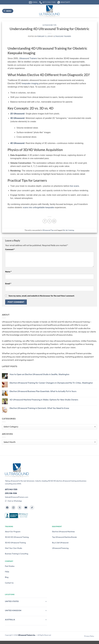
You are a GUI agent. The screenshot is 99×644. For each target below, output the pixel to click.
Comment (10, 249)
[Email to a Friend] (54, 221)
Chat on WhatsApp (13, 501)
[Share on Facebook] (45, 221)
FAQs (7, 572)
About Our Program (13, 532)
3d (64, 230)
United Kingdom (26, 610)
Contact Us (9, 583)
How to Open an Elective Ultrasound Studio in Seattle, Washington (40, 374)
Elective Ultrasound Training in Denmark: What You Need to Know (39, 408)
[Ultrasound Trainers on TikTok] (32, 508)
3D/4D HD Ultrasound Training (17, 537)
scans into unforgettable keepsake (38, 207)
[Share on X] (50, 221)
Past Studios (10, 566)
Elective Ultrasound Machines (63, 532)
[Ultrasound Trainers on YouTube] (26, 508)
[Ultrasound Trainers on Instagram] (13, 508)
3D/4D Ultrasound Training (15, 543)
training (71, 230)
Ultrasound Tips (49, 25)
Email (8, 284)
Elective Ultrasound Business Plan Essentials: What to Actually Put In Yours (43, 391)
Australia (26, 620)
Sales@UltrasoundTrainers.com (16, 497)
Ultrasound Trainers (62, 36)
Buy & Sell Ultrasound (60, 543)
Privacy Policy (89, 636)
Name (8, 272)
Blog (7, 577)
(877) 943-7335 (11, 489)
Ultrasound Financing (60, 548)
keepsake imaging (30, 83)
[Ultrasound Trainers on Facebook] (7, 508)
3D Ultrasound (17, 118)
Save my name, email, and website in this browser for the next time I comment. (42, 296)
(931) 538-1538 (11, 493)
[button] (8, 11)
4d (66, 230)
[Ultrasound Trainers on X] (20, 508)
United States (26, 601)
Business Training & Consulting (16, 554)
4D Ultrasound (17, 143)
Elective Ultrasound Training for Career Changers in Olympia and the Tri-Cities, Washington (51, 383)
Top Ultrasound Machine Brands (64, 537)
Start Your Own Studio (13, 548)
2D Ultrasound (17, 114)
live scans (75, 186)
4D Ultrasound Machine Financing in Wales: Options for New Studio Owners (44, 400)
